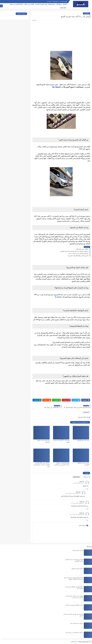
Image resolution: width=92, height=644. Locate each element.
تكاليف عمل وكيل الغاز (82, 249)
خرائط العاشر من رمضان (17, 4)
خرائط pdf (59, 4)
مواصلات (87, 13)
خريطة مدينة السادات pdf (77, 623)
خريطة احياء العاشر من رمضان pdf (74, 632)
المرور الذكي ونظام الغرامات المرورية (78, 256)
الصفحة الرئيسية (63, 1)
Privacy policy (55, 1)
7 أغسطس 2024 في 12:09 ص (73, 493)
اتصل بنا (49, 1)
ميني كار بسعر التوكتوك (83, 440)
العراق (65, 4)
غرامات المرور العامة (78, 550)
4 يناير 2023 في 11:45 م (78, 483)
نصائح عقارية (63, 8)
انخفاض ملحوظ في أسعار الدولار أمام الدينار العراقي (74, 251)
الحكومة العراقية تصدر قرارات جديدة (78, 253)
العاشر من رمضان (29, 4)
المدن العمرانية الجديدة (41, 4)
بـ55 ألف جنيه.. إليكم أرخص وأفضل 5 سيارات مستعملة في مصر (42, 465)
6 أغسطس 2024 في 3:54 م (77, 503)
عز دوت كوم (74, 642)
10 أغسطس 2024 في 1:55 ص (77, 514)
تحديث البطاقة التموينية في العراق (74, 605)
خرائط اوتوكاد (52, 4)
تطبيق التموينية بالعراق (77, 569)
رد (87, 488)
